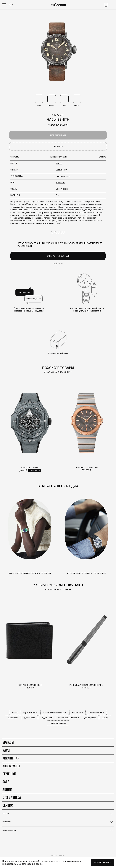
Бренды (8, 742)
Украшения (11, 758)
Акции (7, 790)
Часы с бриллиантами (68, 718)
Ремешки (9, 774)
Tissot (15, 712)
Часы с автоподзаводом (55, 712)
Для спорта (30, 718)
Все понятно (102, 862)
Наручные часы (63, 176)
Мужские (60, 182)
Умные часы (77, 712)
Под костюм (47, 718)
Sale (6, 782)
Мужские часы (30, 712)
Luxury (105, 718)
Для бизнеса (12, 797)
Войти (57, 264)
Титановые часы (96, 712)
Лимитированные (58, 723)
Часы (6, 750)
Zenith (59, 163)
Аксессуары (11, 766)
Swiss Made (13, 718)
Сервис (8, 805)
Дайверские (90, 718)
